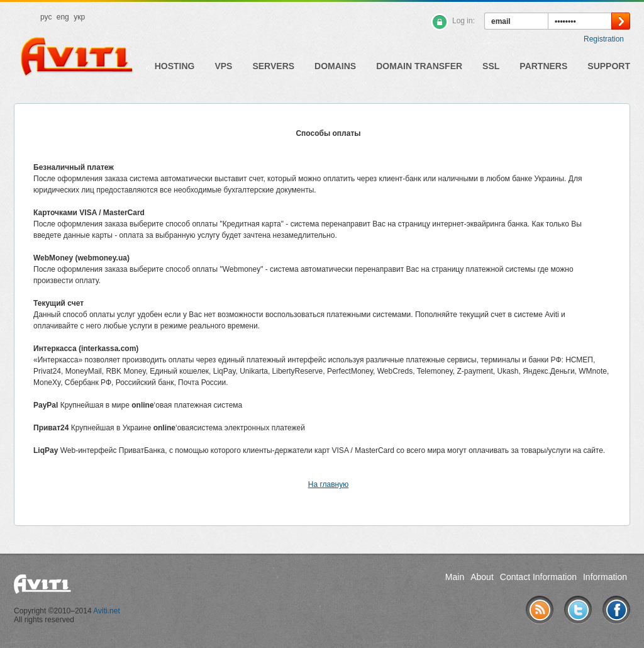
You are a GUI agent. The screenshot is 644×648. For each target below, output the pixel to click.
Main (455, 577)
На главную (328, 484)
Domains (335, 66)
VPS (223, 66)
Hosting (175, 66)
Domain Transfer (419, 66)
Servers (273, 66)
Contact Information (538, 577)
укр (79, 17)
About (482, 577)
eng (63, 17)
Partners (543, 66)
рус (46, 17)
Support (609, 66)
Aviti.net (106, 611)
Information (605, 577)
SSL (491, 66)
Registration (604, 39)
